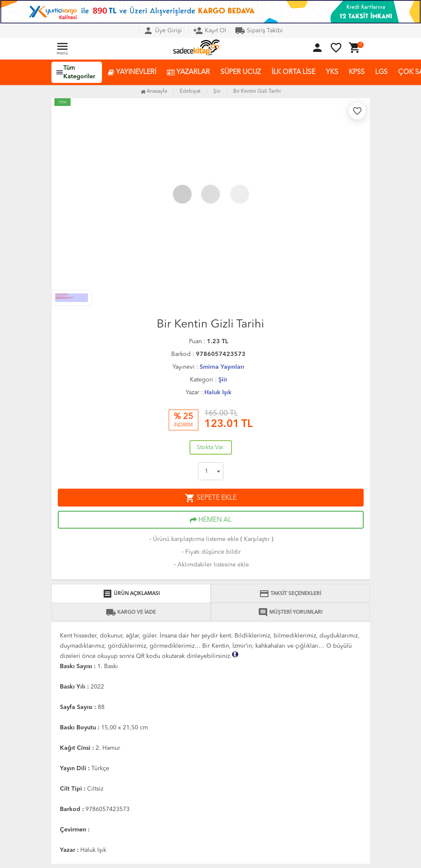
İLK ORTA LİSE (293, 72)
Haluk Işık (218, 393)
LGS (381, 72)
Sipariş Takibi (259, 31)
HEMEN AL (211, 520)
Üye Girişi (162, 31)
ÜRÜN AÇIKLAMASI (131, 594)
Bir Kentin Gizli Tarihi (257, 91)
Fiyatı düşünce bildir (210, 552)
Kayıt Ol (210, 31)
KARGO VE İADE (131, 612)
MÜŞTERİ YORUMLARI (290, 612)
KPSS (357, 72)
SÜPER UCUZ (241, 72)
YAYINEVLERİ (132, 73)
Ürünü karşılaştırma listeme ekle (193, 539)
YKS (332, 72)
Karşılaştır (257, 539)
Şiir (223, 380)
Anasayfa (154, 91)
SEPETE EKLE (211, 498)
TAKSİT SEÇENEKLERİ (290, 594)
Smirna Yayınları (222, 367)
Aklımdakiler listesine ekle (211, 565)
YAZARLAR (188, 73)
